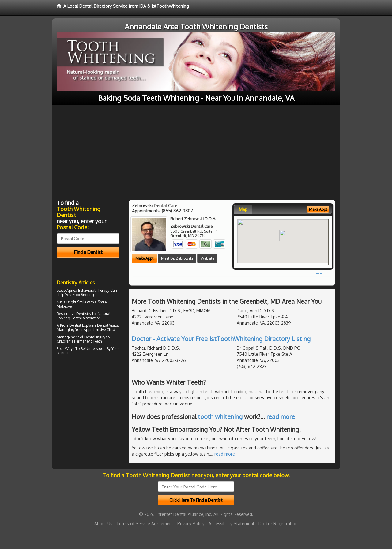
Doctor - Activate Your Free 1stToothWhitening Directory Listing (221, 339)
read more (281, 416)
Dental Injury (95, 337)
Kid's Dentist (71, 325)
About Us (103, 523)
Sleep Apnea (67, 290)
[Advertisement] (196, 151)
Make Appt (144, 258)
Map (243, 209)
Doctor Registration (278, 523)
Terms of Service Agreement (145, 523)
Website (207, 258)
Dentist (63, 353)
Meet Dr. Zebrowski (177, 258)
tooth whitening (220, 416)
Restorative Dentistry (74, 314)
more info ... (324, 273)
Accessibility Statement (232, 523)
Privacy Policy (191, 523)
